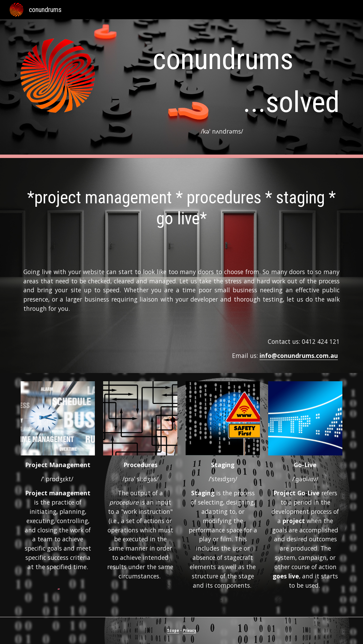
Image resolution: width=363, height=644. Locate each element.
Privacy (189, 631)
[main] (223, 89)
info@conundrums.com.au (299, 355)
